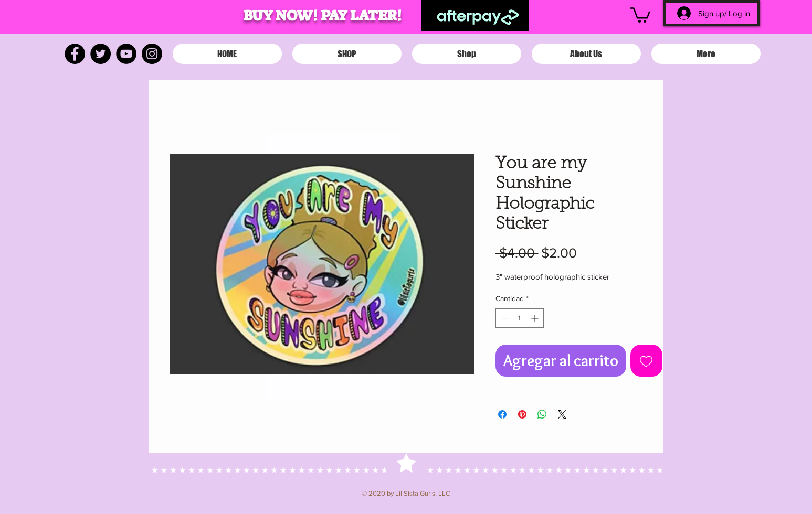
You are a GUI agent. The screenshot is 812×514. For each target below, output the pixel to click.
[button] (640, 14)
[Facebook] (75, 54)
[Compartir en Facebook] (502, 414)
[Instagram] (152, 54)
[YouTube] (126, 54)
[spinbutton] (520, 318)
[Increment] (536, 318)
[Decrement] (504, 318)
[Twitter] (101, 54)
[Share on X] (562, 414)
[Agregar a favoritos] (646, 361)
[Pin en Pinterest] (522, 414)
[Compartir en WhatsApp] (542, 414)
